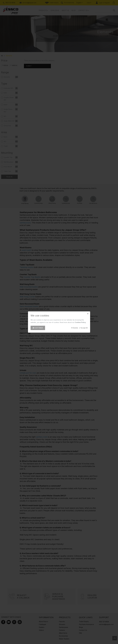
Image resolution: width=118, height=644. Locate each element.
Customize (38, 328)
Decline (75, 328)
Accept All (83, 328)
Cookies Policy (80, 322)
